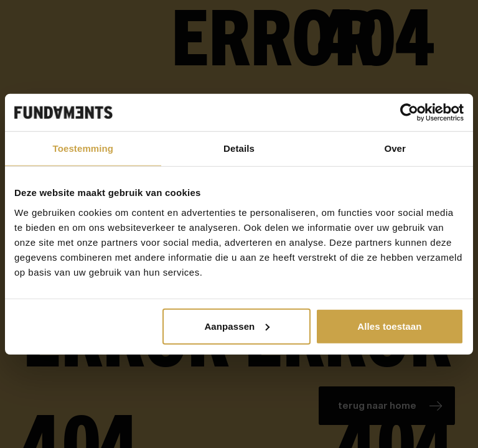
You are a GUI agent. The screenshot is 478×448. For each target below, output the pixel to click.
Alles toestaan (389, 326)
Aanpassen (237, 326)
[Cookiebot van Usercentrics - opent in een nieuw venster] (409, 113)
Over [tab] (395, 148)
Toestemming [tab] (83, 148)
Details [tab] (239, 148)
